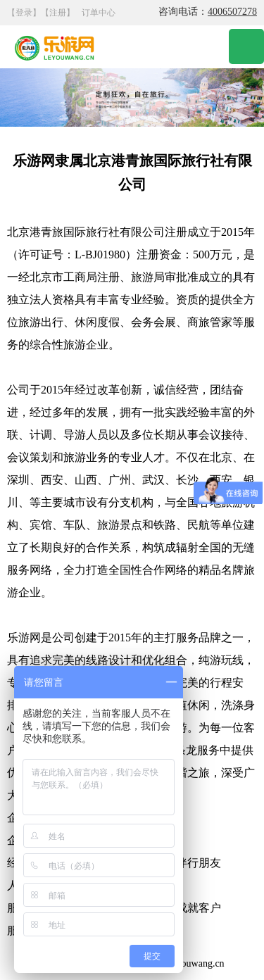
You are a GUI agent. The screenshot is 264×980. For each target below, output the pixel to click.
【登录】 (24, 13)
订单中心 (99, 13)
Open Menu (246, 46)
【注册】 (58, 13)
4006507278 (232, 12)
